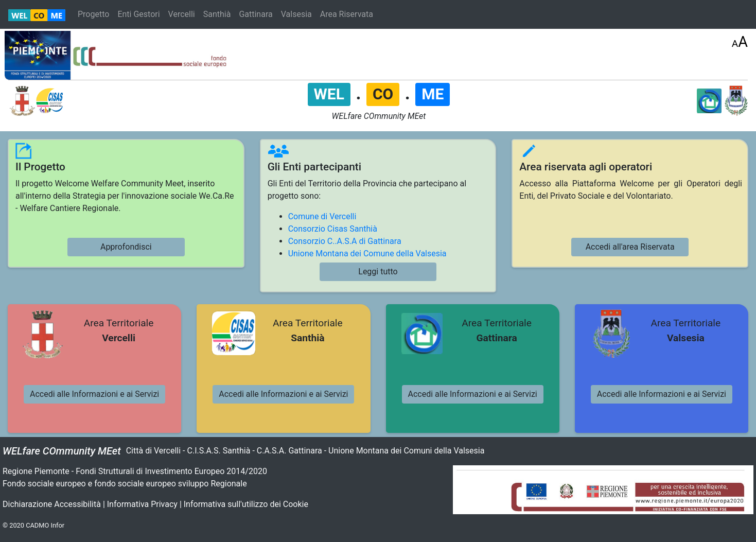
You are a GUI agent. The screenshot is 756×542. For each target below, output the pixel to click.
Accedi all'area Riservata (630, 247)
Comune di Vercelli (322, 216)
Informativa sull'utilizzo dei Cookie (246, 504)
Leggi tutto (378, 272)
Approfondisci (126, 247)
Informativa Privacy (142, 504)
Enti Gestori (138, 14)
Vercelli (182, 14)
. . (379, 93)
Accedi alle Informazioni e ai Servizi (94, 394)
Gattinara (256, 14)
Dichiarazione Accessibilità (52, 504)
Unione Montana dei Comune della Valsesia (367, 253)
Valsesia (296, 14)
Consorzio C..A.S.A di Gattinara (345, 241)
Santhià (217, 14)
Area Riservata (347, 14)
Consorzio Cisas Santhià (333, 229)
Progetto (93, 14)
